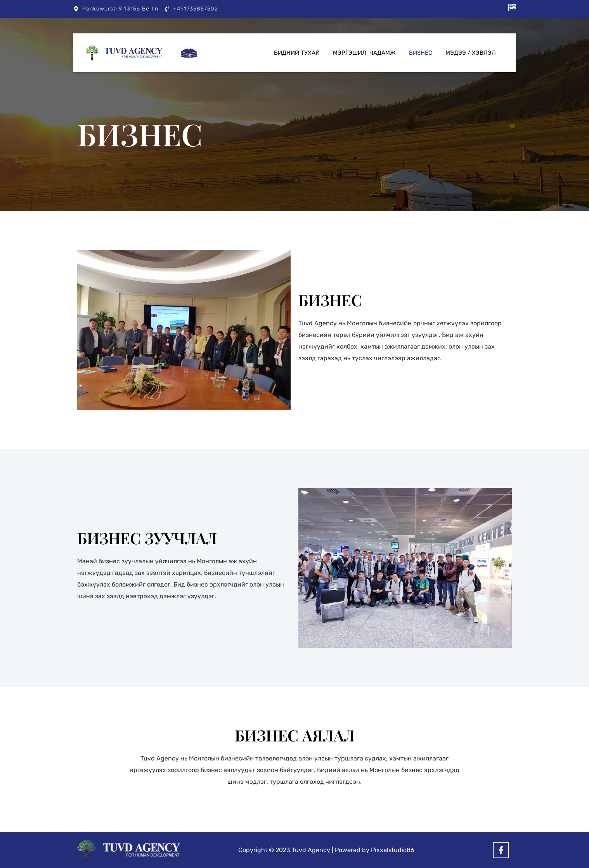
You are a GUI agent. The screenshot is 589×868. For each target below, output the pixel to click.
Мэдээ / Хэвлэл (471, 53)
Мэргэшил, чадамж (364, 53)
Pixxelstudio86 (393, 850)
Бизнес (421, 53)
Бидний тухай (297, 53)
